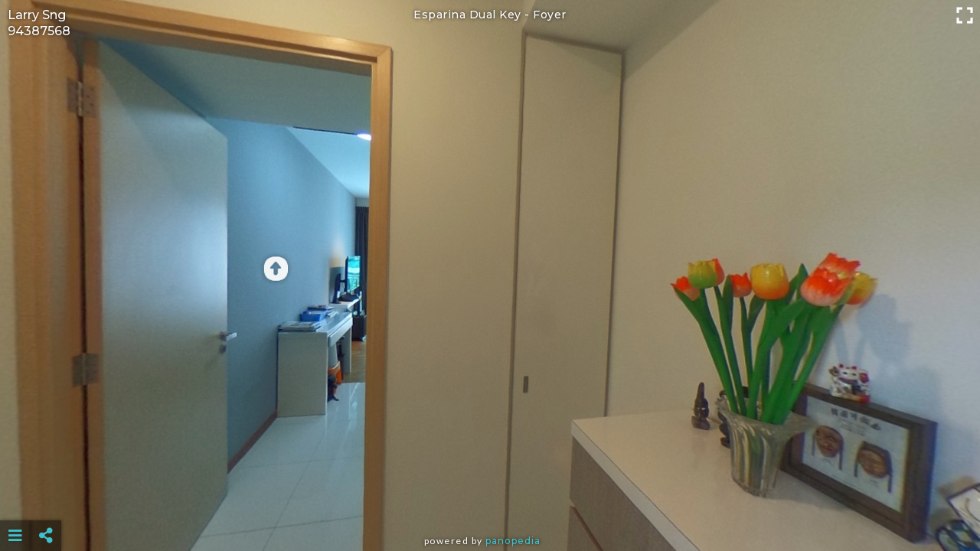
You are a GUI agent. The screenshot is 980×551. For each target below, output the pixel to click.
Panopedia (513, 541)
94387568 (39, 31)
